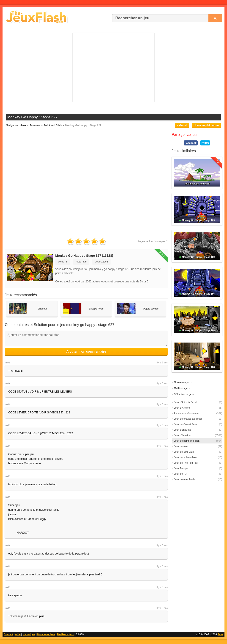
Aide (18, 634)
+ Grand (182, 125)
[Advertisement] (113, 67)
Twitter (205, 143)
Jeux (220, 634)
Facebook (191, 143)
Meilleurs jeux (65, 634)
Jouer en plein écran (206, 125)
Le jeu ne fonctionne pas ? (153, 241)
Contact (8, 634)
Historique (29, 634)
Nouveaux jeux (46, 634)
